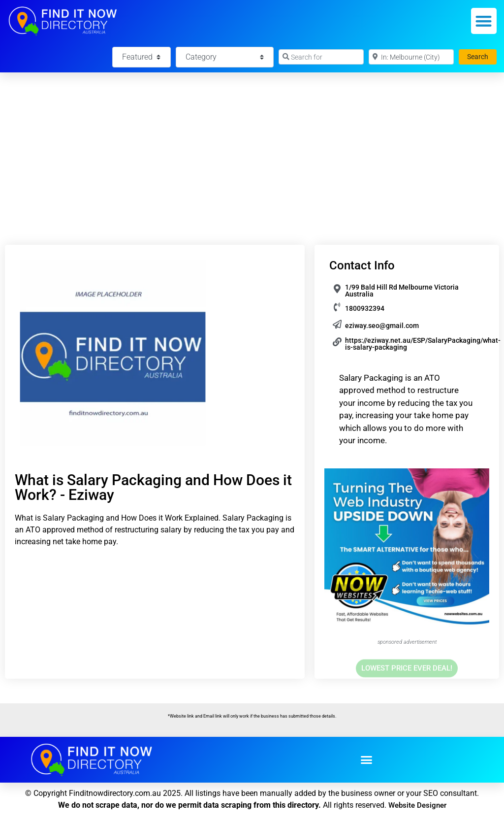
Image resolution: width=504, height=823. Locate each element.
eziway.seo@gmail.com (382, 326)
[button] (484, 21)
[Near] (411, 57)
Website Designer (417, 805)
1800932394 (365, 308)
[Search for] (321, 57)
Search (482, 56)
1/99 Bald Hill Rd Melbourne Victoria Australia (402, 291)
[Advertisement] (252, 146)
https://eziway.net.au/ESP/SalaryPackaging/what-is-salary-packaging (423, 344)
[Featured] (141, 57)
